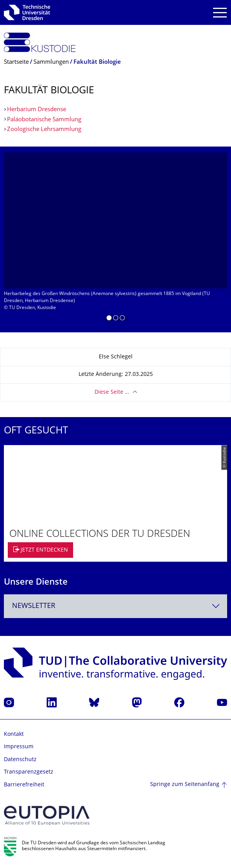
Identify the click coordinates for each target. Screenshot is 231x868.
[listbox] (115, 239)
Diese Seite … (112, 392)
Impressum (19, 747)
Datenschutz (20, 760)
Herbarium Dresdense (37, 110)
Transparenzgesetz (29, 772)
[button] (109, 319)
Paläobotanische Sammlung (44, 120)
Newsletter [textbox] (34, 606)
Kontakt (14, 734)
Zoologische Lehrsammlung (44, 130)
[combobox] (115, 606)
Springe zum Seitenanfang (185, 785)
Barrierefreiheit (24, 785)
